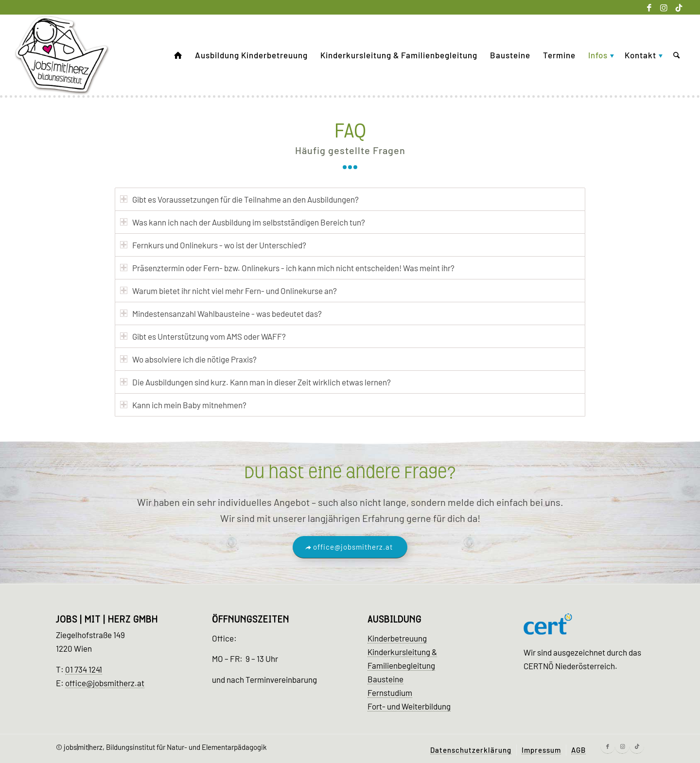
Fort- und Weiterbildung (409, 706)
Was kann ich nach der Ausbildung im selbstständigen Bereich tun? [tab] (243, 222)
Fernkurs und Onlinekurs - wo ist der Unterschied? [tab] (213, 245)
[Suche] (676, 55)
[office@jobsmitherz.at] (350, 547)
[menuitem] (178, 55)
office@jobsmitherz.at (105, 683)
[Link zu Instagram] (664, 7)
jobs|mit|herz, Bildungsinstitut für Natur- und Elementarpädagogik (165, 747)
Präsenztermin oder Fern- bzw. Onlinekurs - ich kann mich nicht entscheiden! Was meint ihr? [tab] (287, 268)
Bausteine (385, 679)
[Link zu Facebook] (649, 7)
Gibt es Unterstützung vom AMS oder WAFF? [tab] (203, 336)
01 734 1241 (84, 669)
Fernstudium (390, 693)
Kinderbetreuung (397, 638)
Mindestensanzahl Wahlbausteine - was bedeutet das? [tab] (221, 313)
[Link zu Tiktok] (679, 7)
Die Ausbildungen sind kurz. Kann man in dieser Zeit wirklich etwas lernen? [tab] (255, 382)
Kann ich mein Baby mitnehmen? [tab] (183, 405)
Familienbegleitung (401, 665)
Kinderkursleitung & (402, 652)
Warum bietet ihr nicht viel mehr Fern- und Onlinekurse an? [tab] (228, 291)
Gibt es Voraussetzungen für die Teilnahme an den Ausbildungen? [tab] (239, 199)
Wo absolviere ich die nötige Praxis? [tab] (188, 359)
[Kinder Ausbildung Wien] (62, 55)
